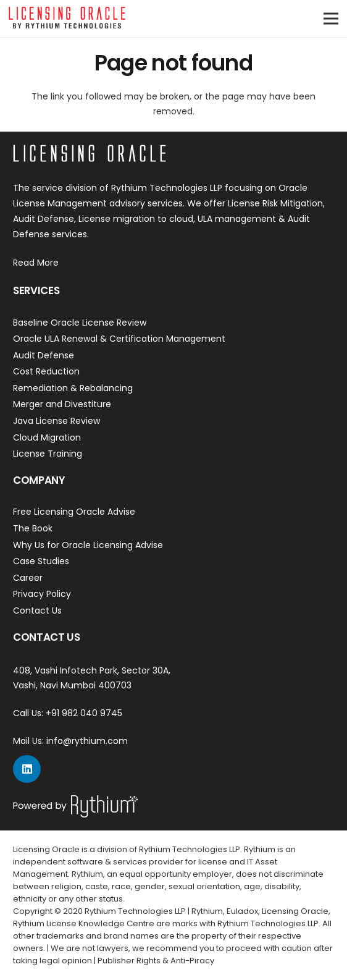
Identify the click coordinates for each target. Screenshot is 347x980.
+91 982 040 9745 (84, 713)
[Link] (67, 19)
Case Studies (41, 561)
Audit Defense (44, 355)
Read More (36, 263)
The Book (33, 528)
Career (28, 578)
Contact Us (37, 610)
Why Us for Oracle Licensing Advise (88, 545)
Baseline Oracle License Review (80, 323)
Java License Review (56, 421)
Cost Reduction (46, 371)
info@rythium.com (87, 741)
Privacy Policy (42, 594)
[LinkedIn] (27, 769)
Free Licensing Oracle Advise (74, 512)
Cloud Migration (47, 437)
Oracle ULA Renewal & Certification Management (119, 339)
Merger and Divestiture (62, 404)
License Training (48, 454)
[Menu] (331, 19)
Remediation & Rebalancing (73, 388)
